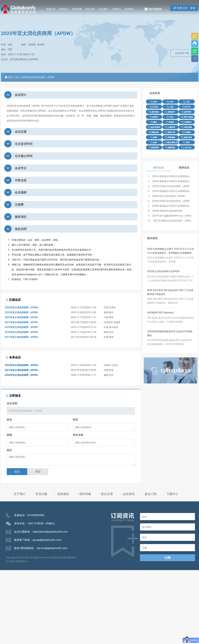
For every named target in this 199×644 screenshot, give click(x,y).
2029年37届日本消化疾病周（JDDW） (172, 186)
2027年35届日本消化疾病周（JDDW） (173, 221)
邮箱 (9, 435)
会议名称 (12, 403)
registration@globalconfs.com (50, 532)
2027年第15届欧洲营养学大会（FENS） (172, 216)
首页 (10, 77)
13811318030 (35, 523)
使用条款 (63, 494)
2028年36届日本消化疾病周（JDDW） (172, 201)
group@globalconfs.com (47, 540)
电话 (75, 420)
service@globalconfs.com (52, 548)
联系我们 (130, 9)
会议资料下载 (184, 53)
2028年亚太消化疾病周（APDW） (22, 375)
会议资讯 (103, 9)
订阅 (167, 558)
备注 (9, 450)
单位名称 (78, 435)
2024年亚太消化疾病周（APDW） (22, 307)
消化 (10, 45)
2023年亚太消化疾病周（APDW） (22, 312)
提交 (17, 472)
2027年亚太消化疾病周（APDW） (22, 370)
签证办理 (90, 9)
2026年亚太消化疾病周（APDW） (22, 365)
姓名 (9, 420)
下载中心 (116, 9)
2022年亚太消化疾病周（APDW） (22, 317)
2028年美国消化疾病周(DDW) (167, 211)
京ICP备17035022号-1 (17, 562)
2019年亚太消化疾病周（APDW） (22, 327)
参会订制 (151, 494)
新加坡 (32, 45)
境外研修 (77, 9)
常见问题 (41, 494)
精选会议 (64, 9)
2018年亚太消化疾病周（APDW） (22, 332)
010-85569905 (36, 515)
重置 (38, 472)
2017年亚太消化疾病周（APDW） (22, 337)
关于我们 (20, 494)
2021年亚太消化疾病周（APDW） (22, 322)
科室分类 (51, 9)
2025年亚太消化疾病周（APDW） (39, 77)
